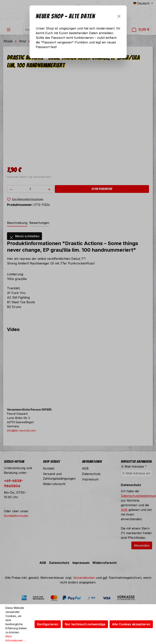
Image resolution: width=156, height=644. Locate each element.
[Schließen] (119, 16)
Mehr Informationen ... (15, 638)
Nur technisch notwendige (85, 624)
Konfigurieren (48, 624)
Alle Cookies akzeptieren (131, 624)
